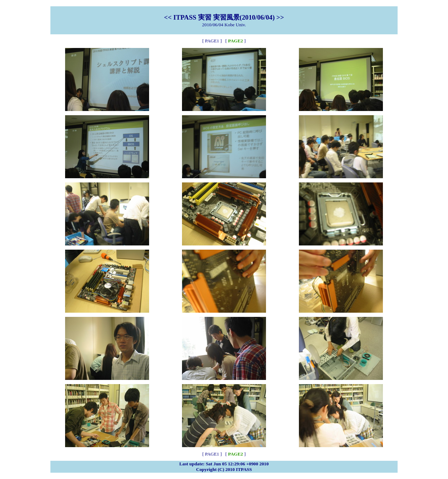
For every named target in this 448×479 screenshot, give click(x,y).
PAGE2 (236, 41)
